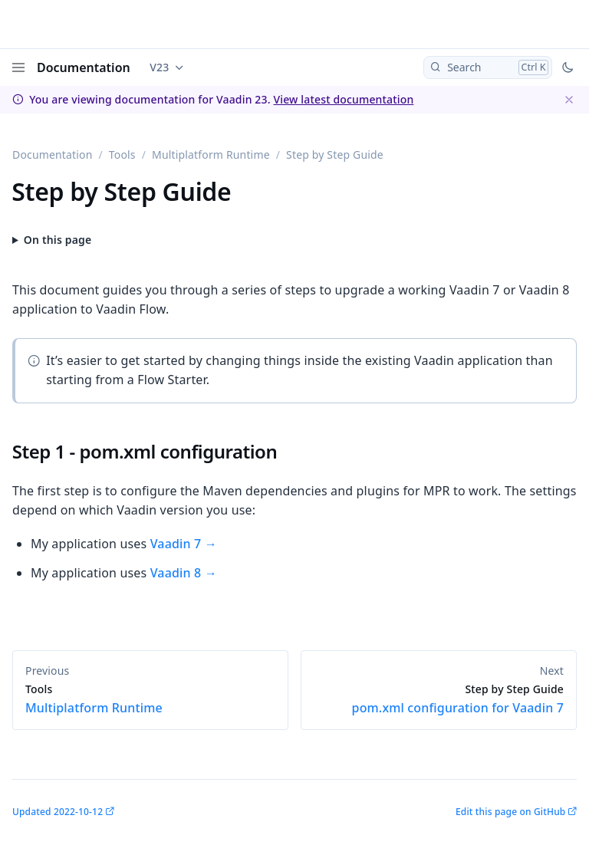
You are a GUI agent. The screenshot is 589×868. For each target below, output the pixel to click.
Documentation (84, 67)
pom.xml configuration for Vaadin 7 (439, 699)
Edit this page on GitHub (510, 812)
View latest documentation (343, 99)
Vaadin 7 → (184, 544)
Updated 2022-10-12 (58, 812)
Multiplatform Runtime (211, 155)
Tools (122, 155)
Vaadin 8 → (184, 573)
